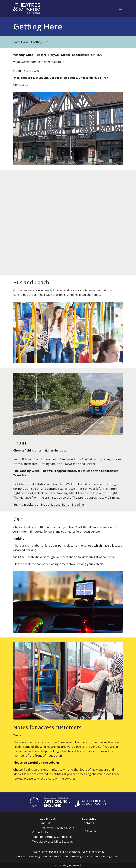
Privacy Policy (39, 852)
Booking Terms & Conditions (52, 837)
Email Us (46, 823)
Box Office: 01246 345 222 (57, 828)
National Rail (59, 504)
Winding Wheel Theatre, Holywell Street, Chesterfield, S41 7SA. (58, 55)
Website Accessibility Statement (54, 841)
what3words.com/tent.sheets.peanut (39, 62)
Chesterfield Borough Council (104, 856)
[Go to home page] (27, 8)
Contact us (21, 85)
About (27, 42)
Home (17, 42)
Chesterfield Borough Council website (51, 557)
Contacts (88, 823)
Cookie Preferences (93, 852)
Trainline (78, 504)
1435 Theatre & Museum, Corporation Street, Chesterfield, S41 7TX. (61, 78)
